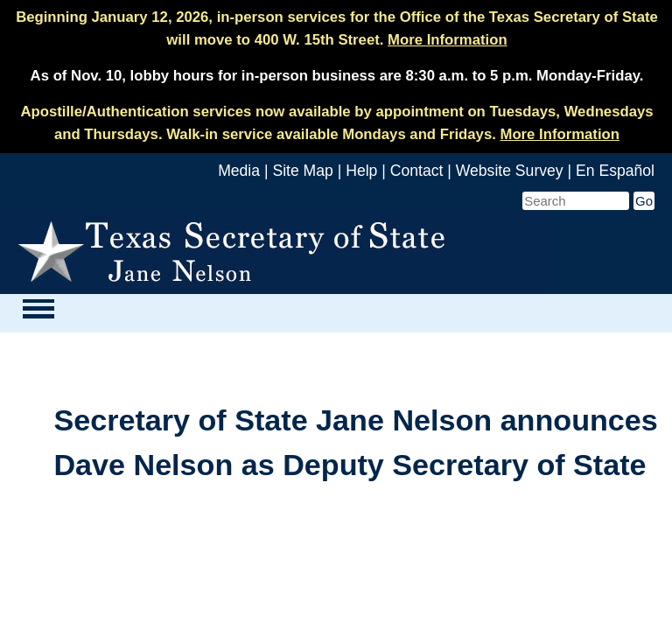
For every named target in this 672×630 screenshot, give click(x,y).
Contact (417, 171)
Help (361, 171)
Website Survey (510, 171)
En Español (615, 171)
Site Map (302, 171)
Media (239, 171)
